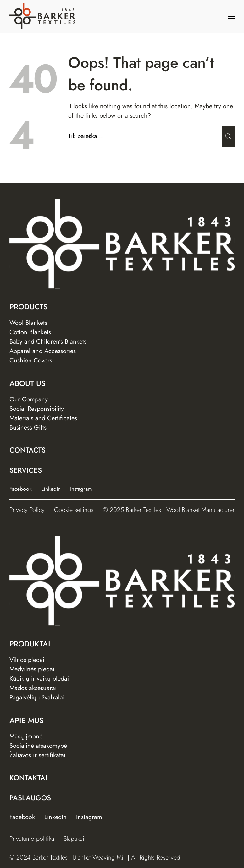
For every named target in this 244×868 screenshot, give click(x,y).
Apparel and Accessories (43, 351)
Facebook (21, 489)
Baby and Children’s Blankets (48, 342)
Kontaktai (28, 778)
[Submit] (228, 137)
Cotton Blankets (30, 332)
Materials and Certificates (43, 418)
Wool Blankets (28, 323)
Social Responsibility (37, 409)
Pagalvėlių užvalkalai (37, 697)
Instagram (81, 489)
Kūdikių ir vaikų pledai (39, 679)
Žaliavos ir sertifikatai (37, 755)
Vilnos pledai (27, 660)
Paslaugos (30, 798)
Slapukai (74, 839)
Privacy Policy (27, 510)
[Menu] (231, 16)
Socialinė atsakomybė (38, 746)
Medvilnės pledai (32, 669)
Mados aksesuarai (33, 688)
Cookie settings (74, 510)
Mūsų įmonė (26, 736)
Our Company (29, 399)
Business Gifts (28, 428)
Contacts (28, 450)
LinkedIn (51, 489)
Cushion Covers (31, 360)
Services (26, 470)
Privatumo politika (32, 839)
